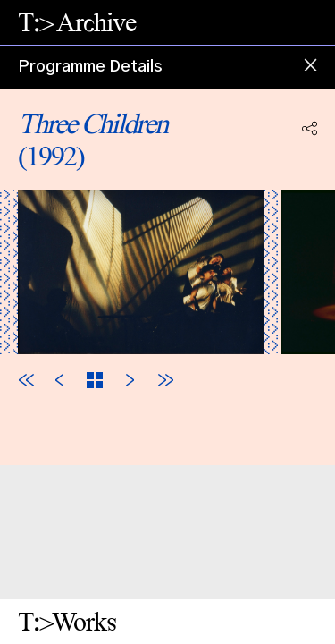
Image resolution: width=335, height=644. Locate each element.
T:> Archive (77, 22)
